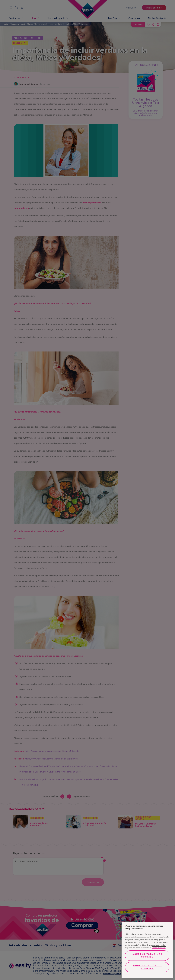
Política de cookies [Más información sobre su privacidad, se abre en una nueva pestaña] (159, 948)
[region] (147, 950)
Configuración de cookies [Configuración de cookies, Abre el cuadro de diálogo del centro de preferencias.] (147, 967)
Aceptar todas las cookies (147, 955)
